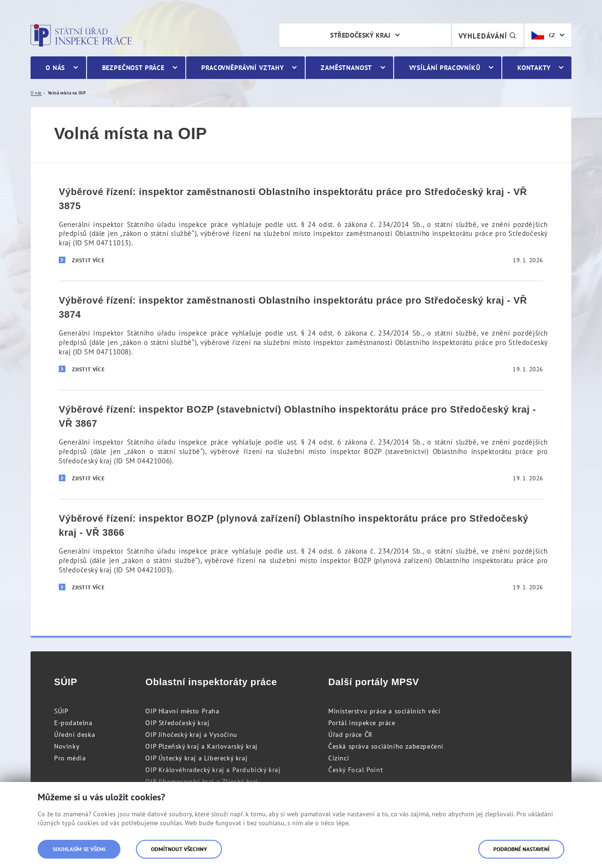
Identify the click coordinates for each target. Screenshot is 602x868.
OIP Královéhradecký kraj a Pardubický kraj (213, 770)
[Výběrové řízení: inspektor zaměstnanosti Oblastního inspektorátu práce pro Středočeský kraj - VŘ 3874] (301, 335)
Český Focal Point (356, 770)
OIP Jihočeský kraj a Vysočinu (191, 735)
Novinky (67, 746)
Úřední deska (75, 735)
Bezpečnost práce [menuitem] (133, 68)
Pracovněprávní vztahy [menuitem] (243, 68)
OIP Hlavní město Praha (182, 711)
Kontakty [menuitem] (534, 68)
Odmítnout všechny (179, 849)
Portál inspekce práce (362, 723)
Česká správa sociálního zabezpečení (386, 746)
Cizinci (339, 758)
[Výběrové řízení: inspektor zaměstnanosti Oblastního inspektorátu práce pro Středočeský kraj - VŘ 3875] (301, 227)
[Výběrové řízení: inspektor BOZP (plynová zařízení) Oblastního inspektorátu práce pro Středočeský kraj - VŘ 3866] (301, 553)
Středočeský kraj (360, 35)
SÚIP (61, 711)
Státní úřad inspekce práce (81, 35)
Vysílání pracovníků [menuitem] (445, 68)
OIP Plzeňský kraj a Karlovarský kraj (202, 746)
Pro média (70, 758)
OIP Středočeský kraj (177, 723)
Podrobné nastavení (521, 849)
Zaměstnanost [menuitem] (346, 68)
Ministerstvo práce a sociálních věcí (384, 711)
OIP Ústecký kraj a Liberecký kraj (196, 758)
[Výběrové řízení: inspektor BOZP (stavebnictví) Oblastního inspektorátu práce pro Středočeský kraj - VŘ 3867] (301, 444)
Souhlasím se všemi (79, 849)
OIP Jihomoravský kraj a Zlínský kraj (202, 782)
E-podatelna (73, 723)
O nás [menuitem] (55, 68)
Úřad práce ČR (350, 735)
